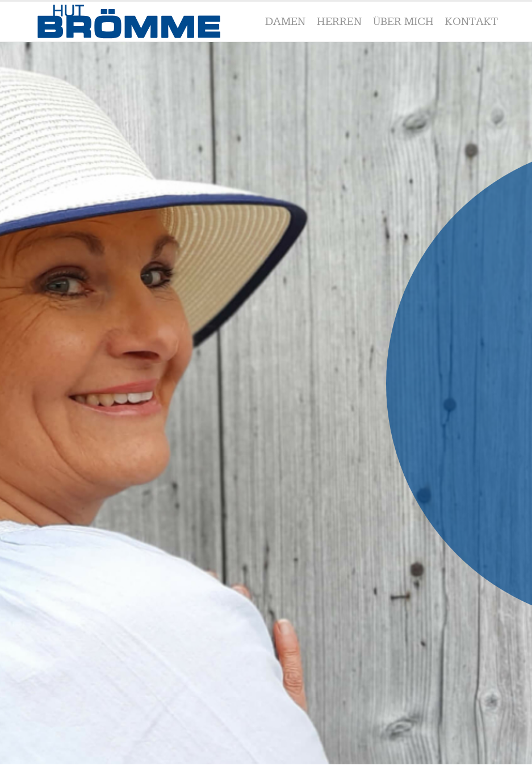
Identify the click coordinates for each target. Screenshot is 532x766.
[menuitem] (285, 22)
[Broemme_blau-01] (135, 22)
